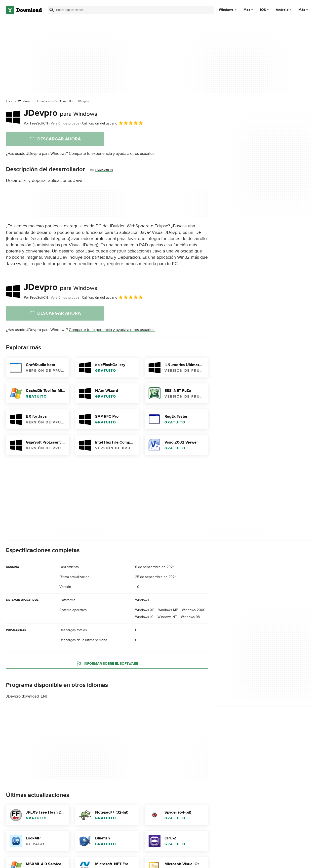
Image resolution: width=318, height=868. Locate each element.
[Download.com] (24, 10)
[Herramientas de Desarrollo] (54, 101)
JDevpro (60, 113)
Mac (247, 10)
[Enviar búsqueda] (52, 10)
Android (282, 10)
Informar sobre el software (107, 664)
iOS (263, 10)
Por (36, 123)
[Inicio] (10, 101)
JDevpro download (22, 696)
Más (304, 10)
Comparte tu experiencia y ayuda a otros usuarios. (112, 154)
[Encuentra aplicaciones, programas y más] (131, 10)
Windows (226, 10)
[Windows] (24, 101)
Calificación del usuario (113, 123)
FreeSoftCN (104, 170)
